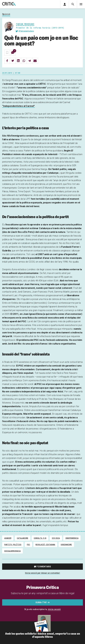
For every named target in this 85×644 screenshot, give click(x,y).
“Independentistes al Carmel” (18, 106)
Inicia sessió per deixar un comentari (42, 573)
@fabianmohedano (26, 31)
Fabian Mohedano (25, 24)
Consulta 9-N (40, 538)
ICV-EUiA (56, 538)
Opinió (6, 14)
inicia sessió (54, 609)
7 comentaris (44, 567)
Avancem (8, 538)
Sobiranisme (66, 544)
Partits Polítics (13, 544)
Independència (72, 538)
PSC (28, 544)
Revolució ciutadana (45, 544)
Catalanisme (23, 538)
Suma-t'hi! (41, 602)
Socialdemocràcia (12, 551)
